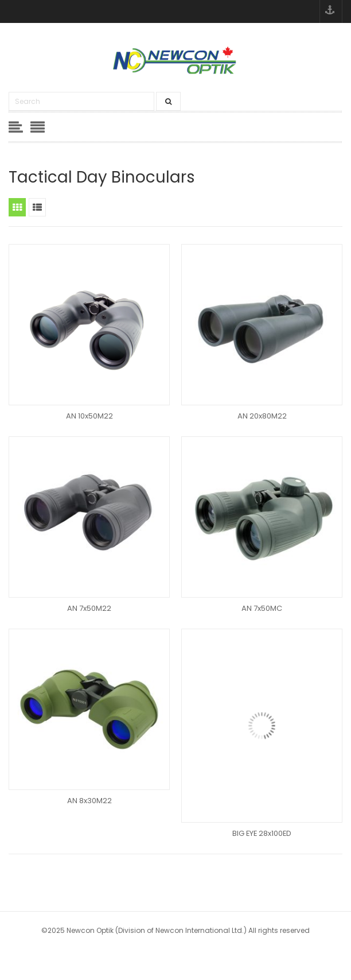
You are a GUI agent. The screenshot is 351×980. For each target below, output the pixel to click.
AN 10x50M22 (89, 416)
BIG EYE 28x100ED (262, 833)
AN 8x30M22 (89, 801)
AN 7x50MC (262, 608)
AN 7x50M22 (89, 608)
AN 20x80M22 (262, 416)
